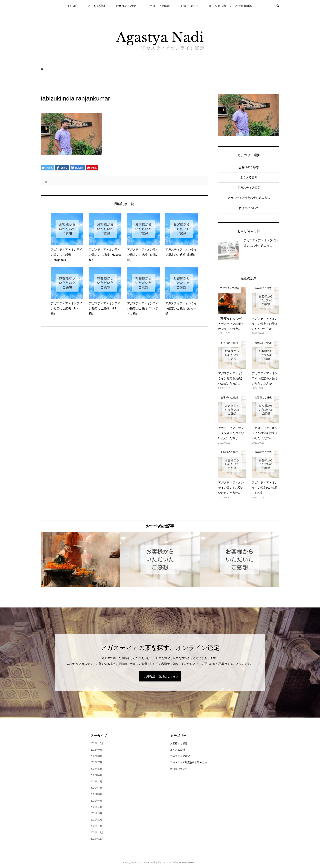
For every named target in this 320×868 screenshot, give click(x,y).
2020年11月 (97, 839)
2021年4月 (96, 807)
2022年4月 (96, 775)
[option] (80, 559)
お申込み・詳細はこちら (160, 676)
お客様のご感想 (126, 6)
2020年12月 (97, 833)
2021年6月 (96, 794)
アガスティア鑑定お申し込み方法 (249, 198)
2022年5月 (96, 769)
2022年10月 (97, 743)
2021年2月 (96, 820)
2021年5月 (96, 801)
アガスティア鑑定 (158, 6)
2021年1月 (96, 826)
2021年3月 (96, 813)
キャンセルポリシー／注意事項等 (230, 6)
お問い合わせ (189, 6)
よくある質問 (96, 6)
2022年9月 (96, 750)
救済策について (249, 208)
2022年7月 (96, 762)
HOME (72, 6)
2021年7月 (96, 788)
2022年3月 (96, 782)
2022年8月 (96, 756)
